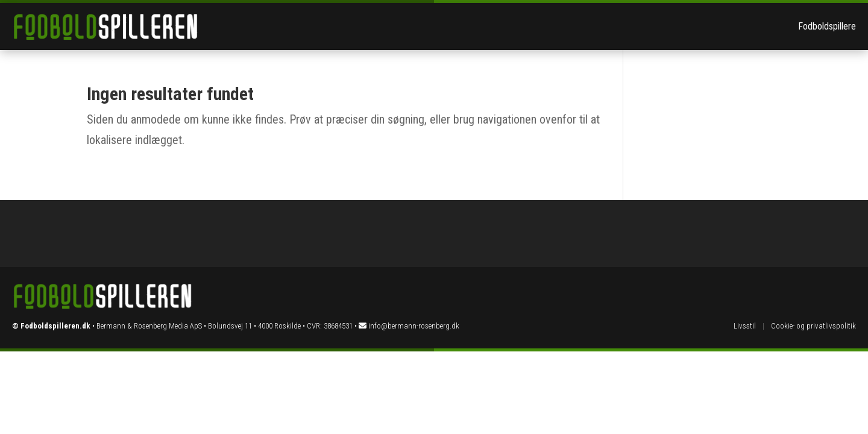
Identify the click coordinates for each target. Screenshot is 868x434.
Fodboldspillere (827, 26)
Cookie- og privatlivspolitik (813, 326)
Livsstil (745, 326)
